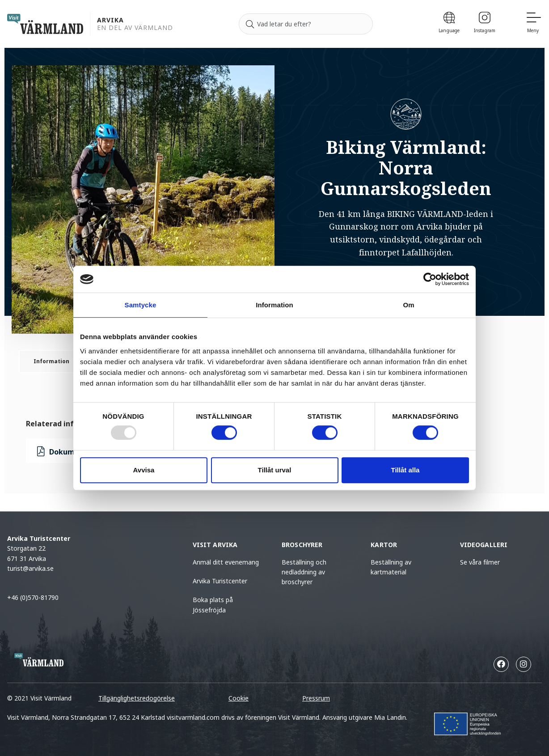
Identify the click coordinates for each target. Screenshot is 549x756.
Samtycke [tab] (141, 305)
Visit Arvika (215, 545)
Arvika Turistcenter (220, 581)
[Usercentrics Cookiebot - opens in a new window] (430, 279)
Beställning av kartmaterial (391, 567)
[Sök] (250, 24)
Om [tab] (408, 305)
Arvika (110, 20)
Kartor (384, 545)
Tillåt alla (405, 470)
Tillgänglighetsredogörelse (137, 698)
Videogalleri (484, 545)
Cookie (239, 698)
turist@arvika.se (30, 568)
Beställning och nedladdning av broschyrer (304, 572)
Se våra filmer (480, 562)
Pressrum (316, 698)
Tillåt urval (275, 470)
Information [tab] (274, 305)
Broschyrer (302, 545)
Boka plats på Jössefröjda (213, 605)
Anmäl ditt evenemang (226, 562)
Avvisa (144, 470)
